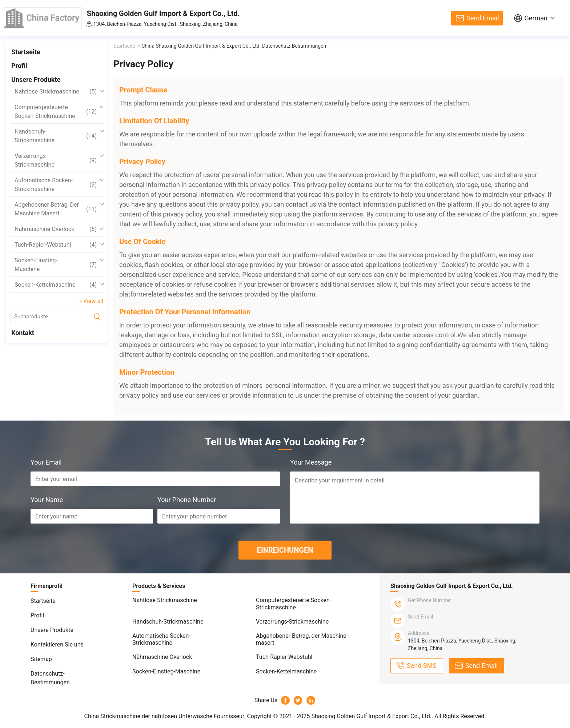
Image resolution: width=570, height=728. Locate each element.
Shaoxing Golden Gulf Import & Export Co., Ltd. (163, 13)
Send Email (483, 18)
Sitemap (41, 659)
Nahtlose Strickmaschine (56, 92)
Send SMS (422, 666)
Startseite (26, 52)
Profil (19, 66)
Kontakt (23, 333)
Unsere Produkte (36, 79)
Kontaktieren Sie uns (57, 645)
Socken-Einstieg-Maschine (56, 265)
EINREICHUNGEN (285, 550)
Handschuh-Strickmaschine (56, 136)
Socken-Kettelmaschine (56, 285)
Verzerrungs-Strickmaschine (56, 160)
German (536, 18)
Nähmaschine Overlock (56, 229)
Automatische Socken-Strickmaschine (56, 185)
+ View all (91, 301)
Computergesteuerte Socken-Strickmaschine (56, 112)
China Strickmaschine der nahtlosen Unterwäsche (148, 716)
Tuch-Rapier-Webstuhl (56, 245)
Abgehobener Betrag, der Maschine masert (56, 209)
